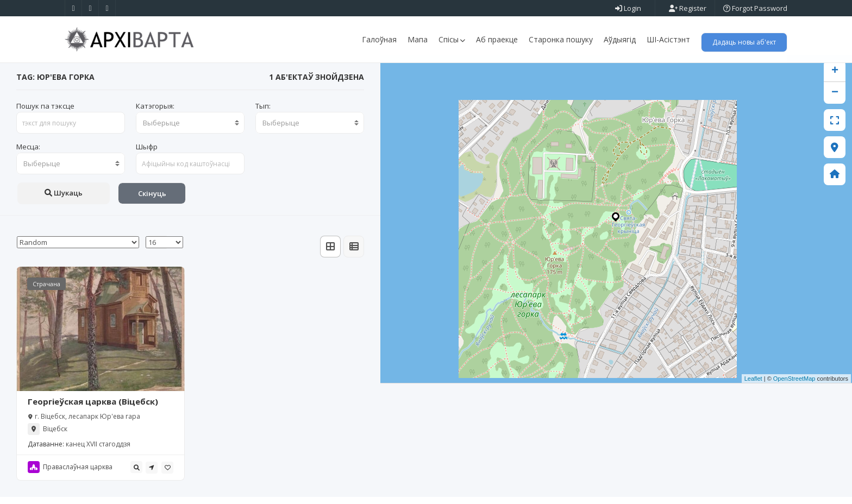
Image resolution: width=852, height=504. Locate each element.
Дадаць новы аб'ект (744, 42)
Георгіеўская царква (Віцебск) (93, 408)
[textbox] (190, 130)
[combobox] (190, 130)
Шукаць (64, 200)
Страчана (46, 291)
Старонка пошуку (561, 39)
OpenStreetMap (794, 386)
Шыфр (147, 154)
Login (628, 8)
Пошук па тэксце (45, 113)
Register (688, 8)
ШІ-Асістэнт (668, 39)
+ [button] (835, 78)
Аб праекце (497, 39)
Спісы (452, 39)
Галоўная (379, 39)
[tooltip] (136, 474)
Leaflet (753, 386)
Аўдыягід (620, 39)
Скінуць (152, 200)
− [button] (835, 100)
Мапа (418, 39)
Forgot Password (755, 8)
